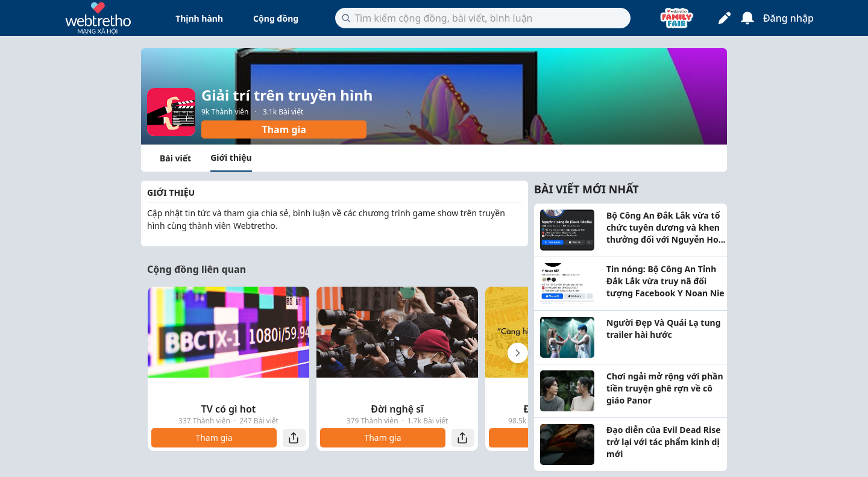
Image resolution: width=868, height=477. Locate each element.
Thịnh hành (199, 18)
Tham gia (284, 129)
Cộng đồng (276, 18)
